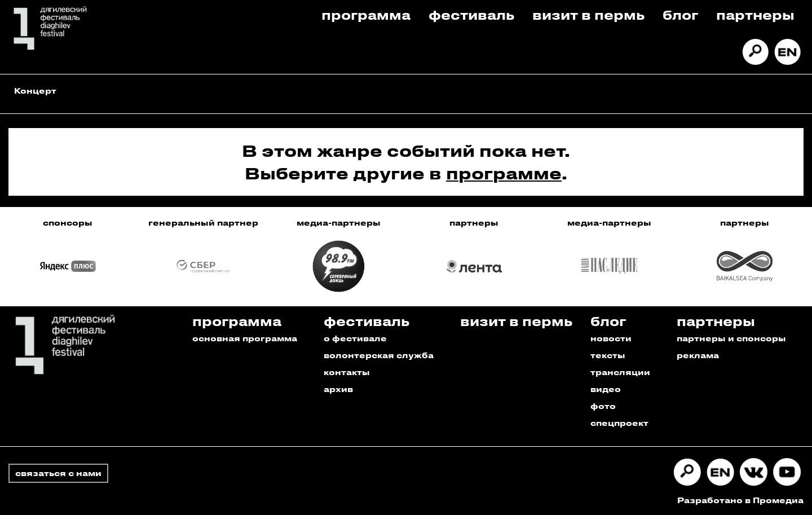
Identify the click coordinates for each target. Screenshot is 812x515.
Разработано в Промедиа (740, 500)
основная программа (245, 338)
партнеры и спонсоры (731, 338)
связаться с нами (58, 473)
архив (338, 389)
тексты (608, 355)
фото (603, 406)
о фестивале (355, 338)
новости (611, 338)
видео (606, 389)
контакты (347, 372)
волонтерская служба (379, 355)
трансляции (620, 372)
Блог (680, 14)
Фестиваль (471, 14)
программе (504, 173)
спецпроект (619, 423)
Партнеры (755, 14)
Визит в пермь (588, 14)
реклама (698, 355)
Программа (366, 14)
